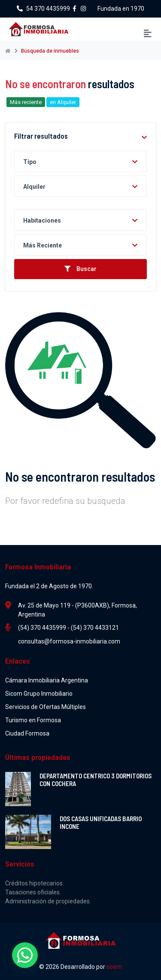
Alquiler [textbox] (34, 187)
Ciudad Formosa (27, 733)
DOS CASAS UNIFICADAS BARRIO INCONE (101, 822)
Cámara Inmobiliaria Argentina (47, 680)
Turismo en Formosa (33, 720)
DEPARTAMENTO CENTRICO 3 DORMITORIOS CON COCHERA (96, 780)
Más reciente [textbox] (43, 245)
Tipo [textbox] (30, 162)
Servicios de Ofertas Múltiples (46, 707)
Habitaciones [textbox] (42, 220)
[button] (144, 138)
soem (114, 967)
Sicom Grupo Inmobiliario (39, 694)
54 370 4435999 (43, 9)
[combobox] (80, 161)
